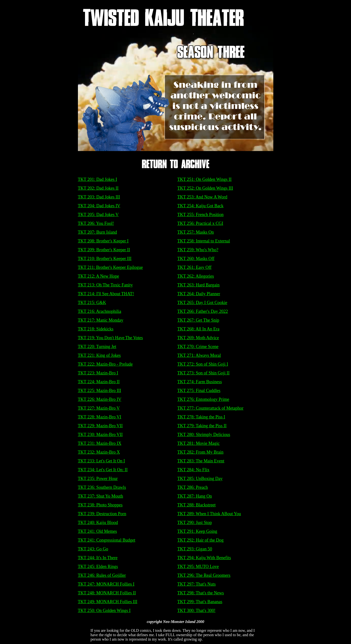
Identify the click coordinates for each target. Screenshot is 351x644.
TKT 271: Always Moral (199, 355)
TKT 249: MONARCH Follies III (108, 602)
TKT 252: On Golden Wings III (205, 188)
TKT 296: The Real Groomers (204, 575)
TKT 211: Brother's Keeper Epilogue (110, 267)
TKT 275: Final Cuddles (199, 391)
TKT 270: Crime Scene (198, 347)
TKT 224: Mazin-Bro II (99, 382)
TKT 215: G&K (92, 303)
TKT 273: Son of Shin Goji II (203, 373)
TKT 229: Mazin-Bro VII (100, 426)
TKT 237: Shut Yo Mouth (101, 496)
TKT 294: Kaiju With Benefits (204, 558)
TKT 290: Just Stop (195, 523)
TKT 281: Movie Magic (198, 443)
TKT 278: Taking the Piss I (201, 417)
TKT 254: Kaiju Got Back (200, 206)
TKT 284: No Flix (193, 470)
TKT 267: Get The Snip (198, 320)
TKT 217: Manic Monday (101, 320)
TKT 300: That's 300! (196, 611)
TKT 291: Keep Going (197, 531)
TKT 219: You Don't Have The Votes (110, 338)
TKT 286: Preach (193, 487)
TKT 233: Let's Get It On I (101, 461)
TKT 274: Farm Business (200, 382)
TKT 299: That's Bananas (200, 602)
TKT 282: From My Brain (200, 452)
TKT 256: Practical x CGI (200, 223)
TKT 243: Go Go (93, 549)
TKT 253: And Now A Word (202, 197)
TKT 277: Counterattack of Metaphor (210, 408)
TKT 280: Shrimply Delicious (204, 435)
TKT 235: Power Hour (98, 479)
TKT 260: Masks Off (196, 259)
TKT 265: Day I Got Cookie (202, 303)
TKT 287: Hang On (195, 496)
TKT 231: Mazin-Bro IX (100, 443)
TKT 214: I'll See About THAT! (106, 294)
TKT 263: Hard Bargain (198, 285)
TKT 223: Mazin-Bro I (98, 373)
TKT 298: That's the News (201, 593)
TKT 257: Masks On (196, 232)
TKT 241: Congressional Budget (107, 540)
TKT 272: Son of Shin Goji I (203, 364)
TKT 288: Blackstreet (197, 505)
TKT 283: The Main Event (201, 461)
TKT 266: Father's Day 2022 (203, 311)
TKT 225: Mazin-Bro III (100, 391)
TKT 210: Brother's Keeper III (105, 259)
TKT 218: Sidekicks (96, 329)
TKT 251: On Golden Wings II (204, 179)
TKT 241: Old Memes (97, 531)
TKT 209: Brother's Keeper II (104, 250)
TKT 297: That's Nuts (197, 584)
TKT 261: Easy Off (194, 267)
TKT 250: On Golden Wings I (104, 611)
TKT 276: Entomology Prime (203, 399)
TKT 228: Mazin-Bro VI (100, 417)
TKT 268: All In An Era (198, 329)
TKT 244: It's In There (98, 558)
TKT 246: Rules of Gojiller (102, 575)
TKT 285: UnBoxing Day (200, 479)
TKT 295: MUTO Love (198, 567)
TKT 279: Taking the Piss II (202, 426)
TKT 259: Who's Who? (198, 250)
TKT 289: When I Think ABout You (209, 514)
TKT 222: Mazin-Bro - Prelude (105, 364)
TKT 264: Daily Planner (199, 294)
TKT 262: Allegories (196, 276)
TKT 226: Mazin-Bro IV (100, 399)
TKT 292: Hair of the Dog (200, 540)
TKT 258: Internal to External (204, 241)
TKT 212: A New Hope (99, 276)
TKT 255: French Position (200, 215)
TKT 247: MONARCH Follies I (106, 584)
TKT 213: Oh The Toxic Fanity (105, 285)
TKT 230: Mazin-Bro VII (100, 435)
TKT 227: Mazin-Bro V (99, 408)
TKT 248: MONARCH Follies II (107, 593)
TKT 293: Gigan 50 (195, 549)
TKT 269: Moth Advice (198, 338)
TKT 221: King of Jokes (99, 355)
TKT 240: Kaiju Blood (98, 523)
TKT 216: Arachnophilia (100, 311)
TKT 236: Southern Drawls (102, 487)
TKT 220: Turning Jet (97, 347)
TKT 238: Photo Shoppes (100, 505)
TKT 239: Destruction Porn (102, 514)
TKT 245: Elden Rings (98, 567)
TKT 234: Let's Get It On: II (103, 470)
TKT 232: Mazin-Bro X (99, 452)
